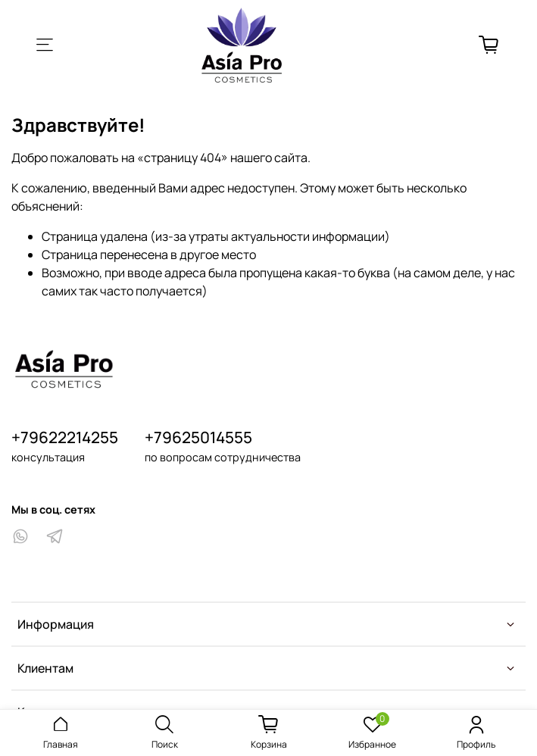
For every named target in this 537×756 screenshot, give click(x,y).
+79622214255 (65, 437)
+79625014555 (198, 437)
